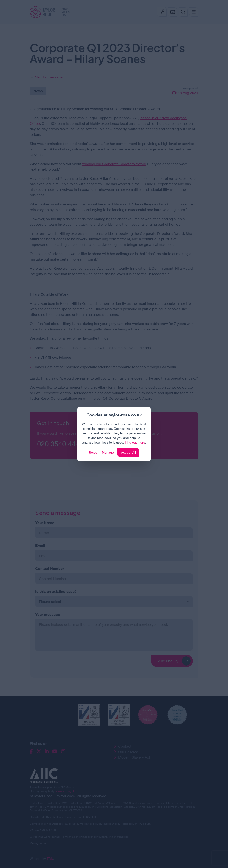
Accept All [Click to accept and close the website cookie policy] (128, 452)
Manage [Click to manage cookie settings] (108, 452)
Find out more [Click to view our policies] (135, 442)
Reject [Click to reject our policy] (94, 452)
